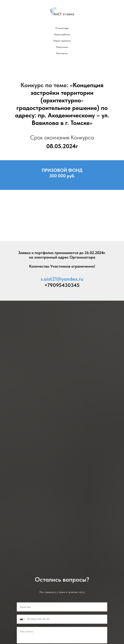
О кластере (62, 28)
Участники (62, 47)
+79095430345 (62, 285)
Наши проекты (62, 41)
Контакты (62, 53)
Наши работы (62, 34)
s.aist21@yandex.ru (62, 279)
